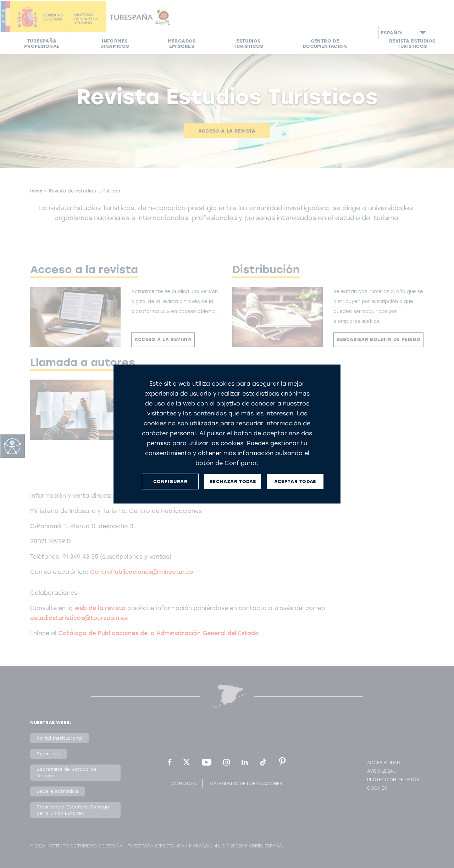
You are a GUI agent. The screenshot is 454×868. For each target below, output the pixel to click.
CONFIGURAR (170, 481)
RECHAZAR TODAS (233, 481)
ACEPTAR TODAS (295, 481)
